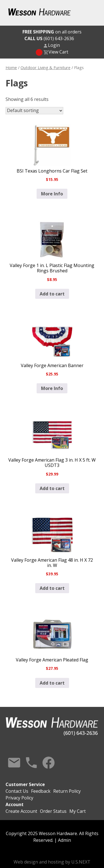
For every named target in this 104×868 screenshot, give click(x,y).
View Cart (58, 52)
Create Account (21, 811)
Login (54, 45)
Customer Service (25, 784)
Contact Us (14, 763)
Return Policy (67, 791)
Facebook (49, 763)
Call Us (31, 763)
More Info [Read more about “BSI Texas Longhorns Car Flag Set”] (52, 194)
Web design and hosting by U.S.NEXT (52, 862)
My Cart (78, 811)
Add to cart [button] (52, 294)
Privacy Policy (19, 798)
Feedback (41, 791)
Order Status (53, 811)
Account (15, 804)
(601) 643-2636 (49, 38)
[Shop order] (34, 111)
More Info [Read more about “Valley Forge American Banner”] (52, 388)
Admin (64, 840)
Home (11, 67)
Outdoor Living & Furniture (45, 67)
